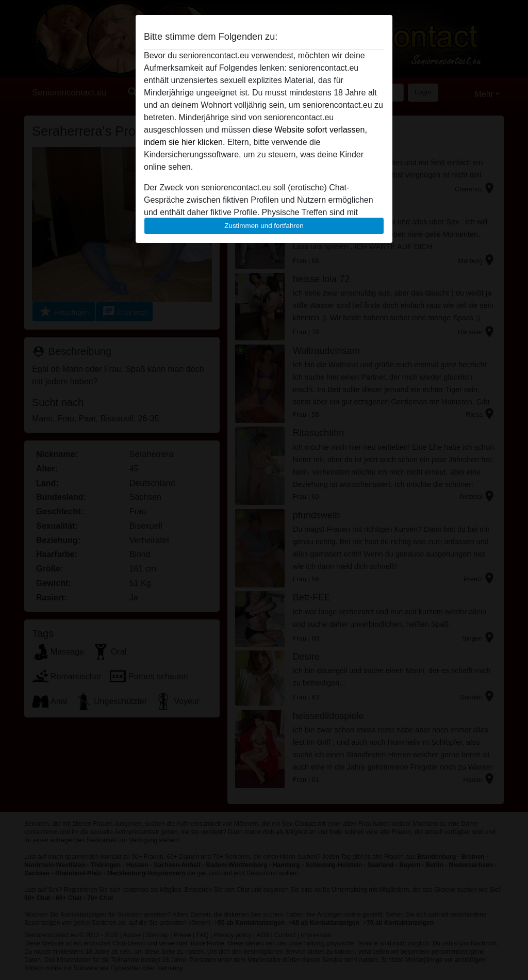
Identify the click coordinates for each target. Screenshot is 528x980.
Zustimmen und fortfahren (264, 226)
